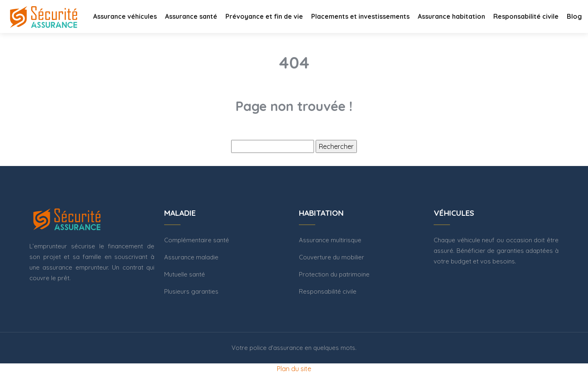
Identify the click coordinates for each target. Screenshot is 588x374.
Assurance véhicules (125, 16)
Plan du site (294, 369)
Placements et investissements (360, 16)
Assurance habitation (451, 16)
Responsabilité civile (526, 16)
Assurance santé (191, 16)
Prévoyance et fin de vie (264, 16)
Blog (574, 16)
